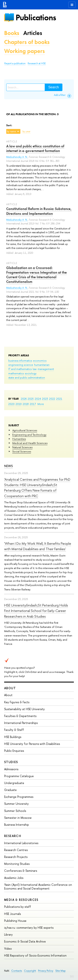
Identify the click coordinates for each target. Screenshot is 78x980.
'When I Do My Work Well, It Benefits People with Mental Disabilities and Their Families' (38, 546)
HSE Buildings (13, 737)
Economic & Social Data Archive (25, 941)
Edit (72, 976)
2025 (31, 399)
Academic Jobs (14, 878)
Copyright (30, 971)
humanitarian (42, 365)
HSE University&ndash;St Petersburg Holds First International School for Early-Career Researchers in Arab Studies (36, 611)
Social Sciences (22, 451)
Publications (36, 17)
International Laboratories (21, 843)
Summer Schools (15, 811)
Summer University (16, 804)
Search (54, 87)
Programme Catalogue (19, 776)
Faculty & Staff (14, 730)
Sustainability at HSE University (24, 709)
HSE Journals (12, 914)
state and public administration (27, 377)
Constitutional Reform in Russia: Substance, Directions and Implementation (39, 211)
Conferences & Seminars (21, 871)
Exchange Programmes (19, 797)
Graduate (10, 790)
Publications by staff (18, 907)
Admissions (11, 769)
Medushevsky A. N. (17, 157)
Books (12, 33)
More (41, 404)
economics (40, 361)
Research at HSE (37, 63)
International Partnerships (21, 723)
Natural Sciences (22, 447)
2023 (45, 399)
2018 (26, 404)
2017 (33, 404)
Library (8, 934)
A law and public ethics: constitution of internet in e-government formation (35, 148)
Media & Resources (21, 900)
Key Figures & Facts (17, 702)
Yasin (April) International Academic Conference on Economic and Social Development (38, 887)
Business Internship (17, 825)
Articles (33, 33)
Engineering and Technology (29, 435)
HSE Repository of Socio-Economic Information (35, 955)
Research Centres (16, 850)
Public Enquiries (14, 751)
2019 (19, 404)
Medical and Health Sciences (30, 443)
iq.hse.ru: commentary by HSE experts (29, 928)
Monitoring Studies (17, 864)
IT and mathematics (20, 369)
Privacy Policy (46, 971)
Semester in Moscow (18, 818)
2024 (38, 399)
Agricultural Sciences (25, 430)
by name (11, 131)
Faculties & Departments (20, 716)
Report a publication (15, 63)
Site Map (61, 971)
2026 (24, 399)
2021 (59, 399)
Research (13, 836)
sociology (31, 373)
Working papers (24, 51)
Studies (11, 762)
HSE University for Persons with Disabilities (32, 744)
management (46, 369)
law (35, 369)
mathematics (16, 373)
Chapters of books (27, 42)
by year (26, 131)
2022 (52, 399)
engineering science (21, 365)
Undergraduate (14, 783)
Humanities (19, 439)
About (10, 688)
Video (8, 948)
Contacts (17, 971)
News (9, 466)
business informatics (20, 361)
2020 (11, 404)
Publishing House (15, 921)
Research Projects (16, 857)
